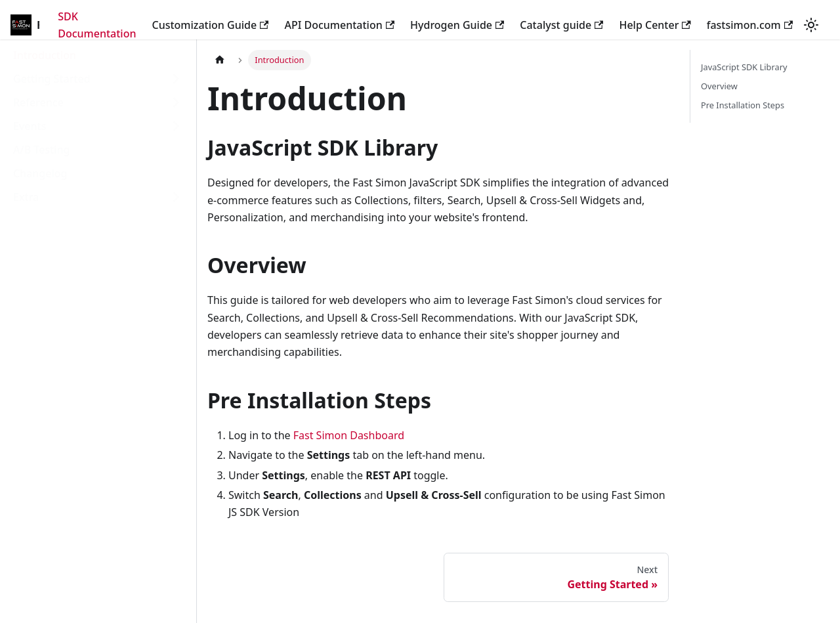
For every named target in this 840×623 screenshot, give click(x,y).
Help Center (655, 25)
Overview (719, 86)
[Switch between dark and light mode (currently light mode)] (811, 25)
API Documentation (339, 25)
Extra (26, 197)
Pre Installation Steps (743, 105)
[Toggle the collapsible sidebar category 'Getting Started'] (176, 79)
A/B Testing (42, 150)
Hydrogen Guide (457, 25)
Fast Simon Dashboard (349, 435)
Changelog (40, 173)
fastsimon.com (750, 25)
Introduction (45, 55)
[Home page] (220, 60)
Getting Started (52, 79)
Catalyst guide (561, 25)
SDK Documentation (97, 25)
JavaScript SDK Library (744, 67)
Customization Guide (210, 25)
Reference (38, 102)
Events (30, 126)
